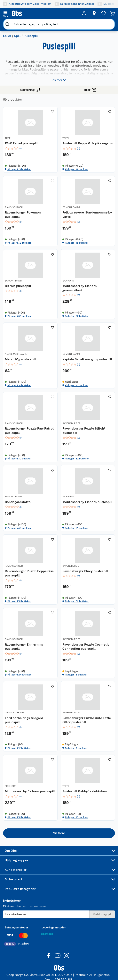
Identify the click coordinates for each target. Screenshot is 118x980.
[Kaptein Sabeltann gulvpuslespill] (88, 356)
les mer (59, 80)
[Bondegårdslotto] (30, 498)
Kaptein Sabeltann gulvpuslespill (87, 359)
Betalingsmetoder (16, 927)
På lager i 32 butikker (19, 243)
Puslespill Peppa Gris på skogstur (88, 143)
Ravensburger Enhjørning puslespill (24, 647)
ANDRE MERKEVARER (17, 354)
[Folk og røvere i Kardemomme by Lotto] (88, 211)
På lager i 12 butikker (77, 169)
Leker (7, 36)
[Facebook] (49, 956)
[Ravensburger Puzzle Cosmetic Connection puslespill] (88, 643)
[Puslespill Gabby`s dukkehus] (88, 788)
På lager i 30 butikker (19, 459)
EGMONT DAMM (71, 207)
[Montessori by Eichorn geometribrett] (88, 284)
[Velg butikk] (94, 13)
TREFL (8, 138)
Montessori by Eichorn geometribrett (80, 288)
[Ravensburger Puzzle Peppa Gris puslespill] (30, 570)
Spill (17, 36)
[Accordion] (59, 851)
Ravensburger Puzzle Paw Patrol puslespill (29, 431)
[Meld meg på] (102, 914)
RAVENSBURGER (14, 207)
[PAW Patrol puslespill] (30, 140)
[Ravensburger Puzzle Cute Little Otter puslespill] (88, 716)
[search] (7, 24)
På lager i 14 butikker (77, 385)
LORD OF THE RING (15, 713)
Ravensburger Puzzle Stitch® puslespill (84, 431)
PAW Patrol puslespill (21, 143)
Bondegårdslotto (18, 502)
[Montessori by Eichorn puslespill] (88, 498)
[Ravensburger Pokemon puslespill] (30, 211)
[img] (30, 148)
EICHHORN (68, 281)
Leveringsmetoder (54, 927)
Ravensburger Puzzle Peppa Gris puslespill (29, 573)
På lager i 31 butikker (19, 385)
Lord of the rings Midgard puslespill (24, 720)
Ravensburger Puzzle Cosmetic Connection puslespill (86, 647)
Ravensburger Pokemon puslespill (23, 215)
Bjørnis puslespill (18, 286)
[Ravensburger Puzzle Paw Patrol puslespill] (30, 427)
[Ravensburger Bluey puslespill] (88, 570)
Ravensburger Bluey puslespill (85, 571)
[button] (59, 833)
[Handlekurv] (112, 13)
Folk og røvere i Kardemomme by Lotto (87, 215)
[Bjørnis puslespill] (30, 284)
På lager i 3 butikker (76, 675)
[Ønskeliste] (104, 13)
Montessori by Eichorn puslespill (87, 502)
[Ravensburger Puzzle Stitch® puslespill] (88, 427)
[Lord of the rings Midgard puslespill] (30, 716)
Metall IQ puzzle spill (21, 359)
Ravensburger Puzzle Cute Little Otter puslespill (87, 720)
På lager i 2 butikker (76, 748)
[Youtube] (58, 956)
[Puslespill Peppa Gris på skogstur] (88, 140)
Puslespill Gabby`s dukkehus (85, 791)
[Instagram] (67, 956)
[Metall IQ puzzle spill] (30, 356)
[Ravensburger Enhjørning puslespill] (30, 643)
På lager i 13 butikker (19, 169)
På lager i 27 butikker (19, 675)
